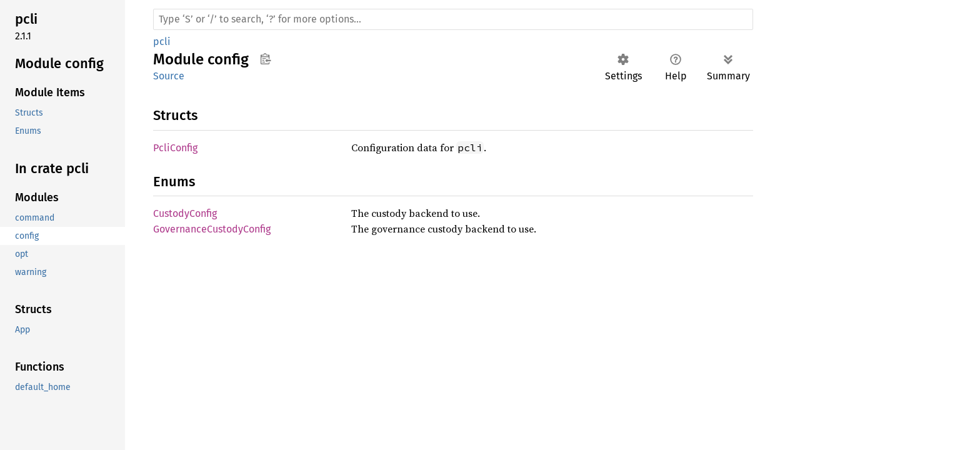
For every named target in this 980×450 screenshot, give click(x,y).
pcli (162, 42)
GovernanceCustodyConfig (212, 229)
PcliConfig (175, 148)
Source (169, 76)
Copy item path (265, 59)
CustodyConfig (185, 213)
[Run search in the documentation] (453, 19)
